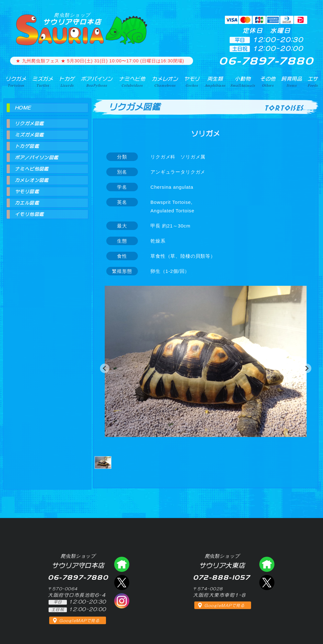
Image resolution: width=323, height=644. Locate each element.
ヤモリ (192, 82)
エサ (313, 82)
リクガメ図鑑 (29, 124)
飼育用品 (292, 82)
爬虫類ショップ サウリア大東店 (267, 564)
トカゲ (67, 82)
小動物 (243, 82)
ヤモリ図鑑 (27, 192)
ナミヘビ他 (132, 82)
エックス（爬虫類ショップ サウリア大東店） (267, 583)
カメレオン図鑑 (32, 180)
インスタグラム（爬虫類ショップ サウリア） (122, 601)
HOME (23, 108)
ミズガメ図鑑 (29, 135)
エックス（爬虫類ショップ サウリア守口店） (122, 583)
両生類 (215, 82)
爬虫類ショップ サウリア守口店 (122, 564)
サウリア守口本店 (72, 19)
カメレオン (165, 82)
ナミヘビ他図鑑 (32, 169)
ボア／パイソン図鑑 (37, 158)
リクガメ (16, 82)
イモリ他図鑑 (29, 214)
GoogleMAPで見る (79, 621)
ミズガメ (43, 82)
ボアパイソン (97, 82)
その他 (268, 82)
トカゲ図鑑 (27, 146)
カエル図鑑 (27, 203)
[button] (105, 368)
